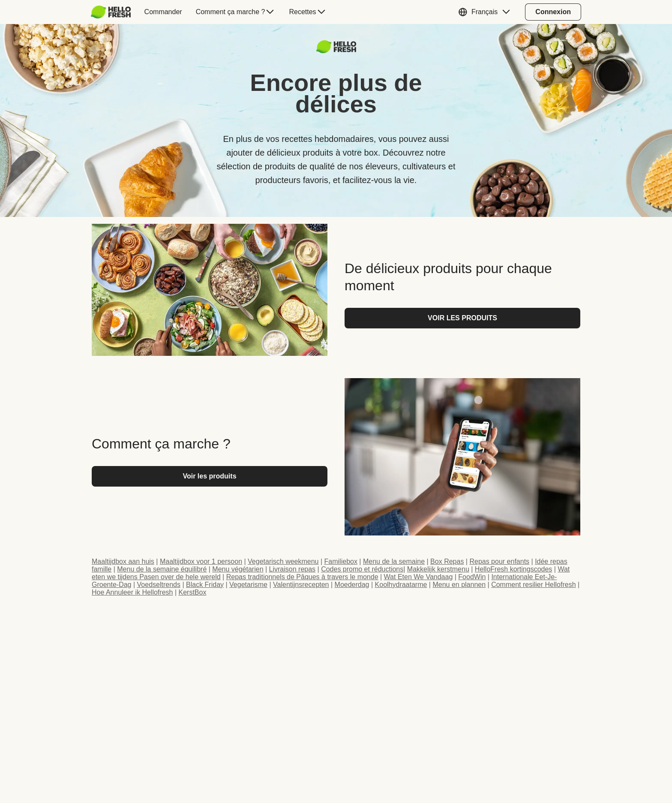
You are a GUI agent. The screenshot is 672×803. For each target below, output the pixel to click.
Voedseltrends (159, 585)
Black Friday (205, 585)
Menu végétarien (238, 569)
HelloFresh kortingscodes (514, 569)
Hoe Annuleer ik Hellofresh (132, 592)
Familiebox (341, 561)
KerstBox (192, 592)
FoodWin (472, 577)
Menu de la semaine (394, 561)
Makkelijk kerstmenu (438, 569)
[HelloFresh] (111, 12)
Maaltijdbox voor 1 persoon (201, 561)
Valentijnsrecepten (301, 585)
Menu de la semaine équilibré (162, 569)
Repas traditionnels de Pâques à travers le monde (302, 577)
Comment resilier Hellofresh (533, 585)
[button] (486, 12)
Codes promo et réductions (362, 569)
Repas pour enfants (499, 561)
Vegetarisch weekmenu (283, 561)
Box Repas (447, 561)
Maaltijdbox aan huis (123, 561)
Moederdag (352, 585)
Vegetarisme (248, 585)
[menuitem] (114, 12)
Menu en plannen (459, 585)
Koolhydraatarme (401, 585)
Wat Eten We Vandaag (418, 577)
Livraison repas (292, 569)
